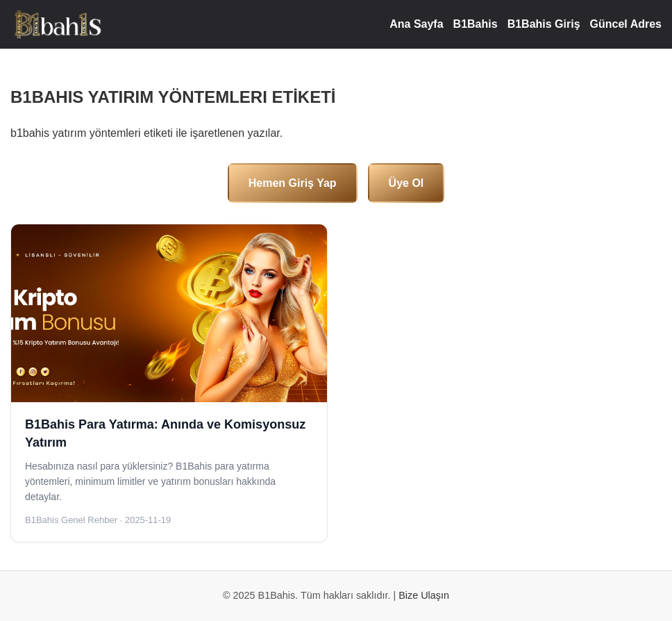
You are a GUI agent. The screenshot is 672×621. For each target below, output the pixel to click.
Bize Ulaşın (424, 595)
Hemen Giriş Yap (293, 183)
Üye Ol (406, 183)
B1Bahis (476, 24)
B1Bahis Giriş (544, 24)
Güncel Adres (626, 24)
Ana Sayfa (416, 24)
